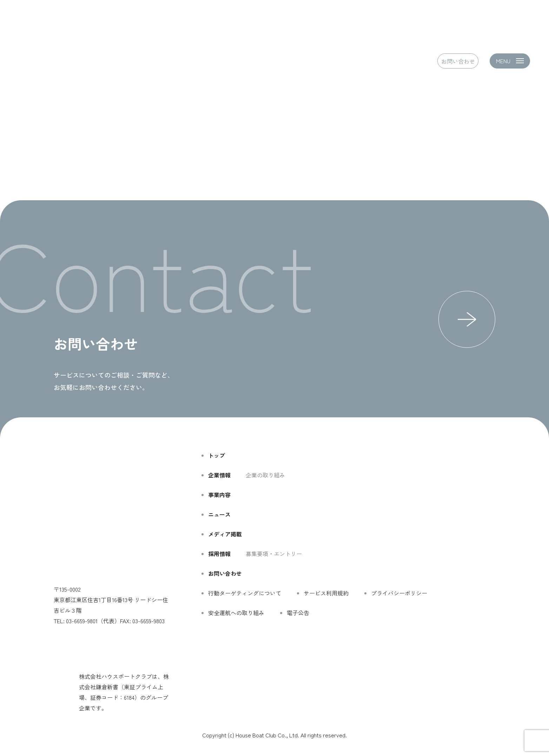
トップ (217, 455)
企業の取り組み (265, 475)
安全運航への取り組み (236, 613)
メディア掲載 (225, 534)
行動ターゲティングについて (245, 593)
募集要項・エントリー (274, 554)
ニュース (219, 514)
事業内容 (219, 495)
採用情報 (219, 554)
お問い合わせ (458, 61)
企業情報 (219, 475)
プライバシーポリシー (399, 593)
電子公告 (298, 613)
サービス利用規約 (326, 593)
